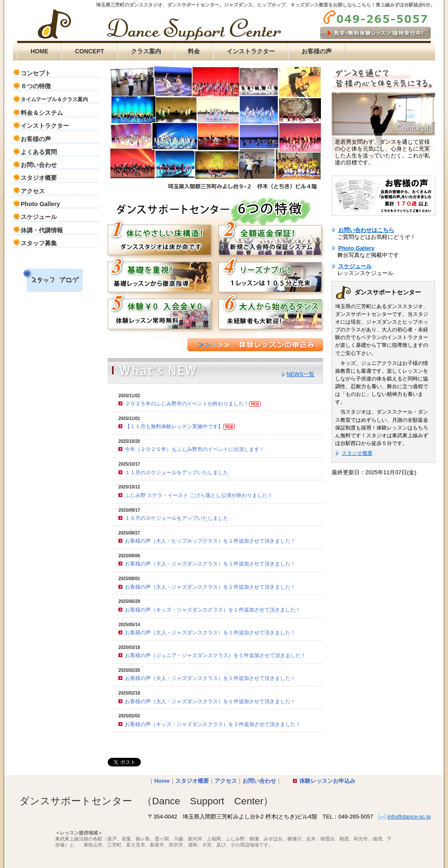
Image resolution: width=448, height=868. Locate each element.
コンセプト (36, 73)
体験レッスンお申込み (327, 781)
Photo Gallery (40, 204)
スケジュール (39, 217)
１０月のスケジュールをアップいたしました (177, 518)
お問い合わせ (39, 165)
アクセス (33, 191)
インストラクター (251, 51)
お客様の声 (317, 51)
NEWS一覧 (300, 374)
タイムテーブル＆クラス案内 (54, 99)
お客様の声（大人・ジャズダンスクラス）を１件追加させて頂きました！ (210, 564)
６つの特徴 (36, 86)
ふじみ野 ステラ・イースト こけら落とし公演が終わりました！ (199, 495)
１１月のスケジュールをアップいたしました (177, 473)
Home (162, 781)
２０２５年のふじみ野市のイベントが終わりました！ (193, 404)
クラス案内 (146, 51)
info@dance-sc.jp (409, 817)
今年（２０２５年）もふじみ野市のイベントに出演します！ (195, 449)
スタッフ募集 (39, 243)
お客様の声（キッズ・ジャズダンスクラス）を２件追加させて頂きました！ (213, 724)
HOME (39, 51)
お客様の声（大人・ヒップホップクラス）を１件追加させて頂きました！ (210, 541)
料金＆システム (42, 113)
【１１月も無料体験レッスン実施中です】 (180, 426)
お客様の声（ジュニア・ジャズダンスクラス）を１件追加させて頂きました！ (215, 655)
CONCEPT (89, 51)
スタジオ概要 (39, 178)
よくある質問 (39, 152)
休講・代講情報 (42, 230)
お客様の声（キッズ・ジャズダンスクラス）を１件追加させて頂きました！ (213, 610)
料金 (194, 51)
